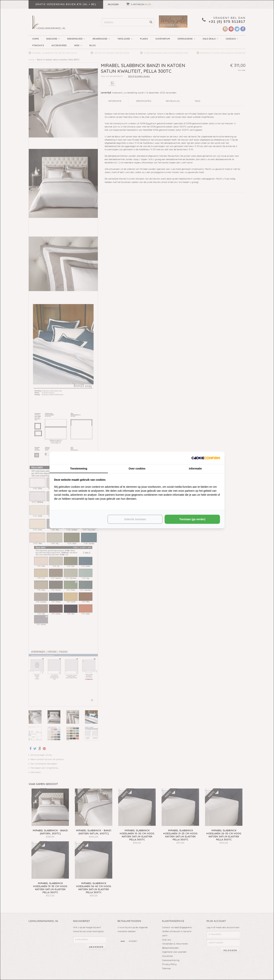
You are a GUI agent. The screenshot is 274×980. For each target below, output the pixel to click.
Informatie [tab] (195, 469)
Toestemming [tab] (79, 469)
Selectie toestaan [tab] (135, 519)
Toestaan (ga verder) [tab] (192, 519)
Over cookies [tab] (137, 469)
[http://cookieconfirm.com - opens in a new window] (206, 458)
